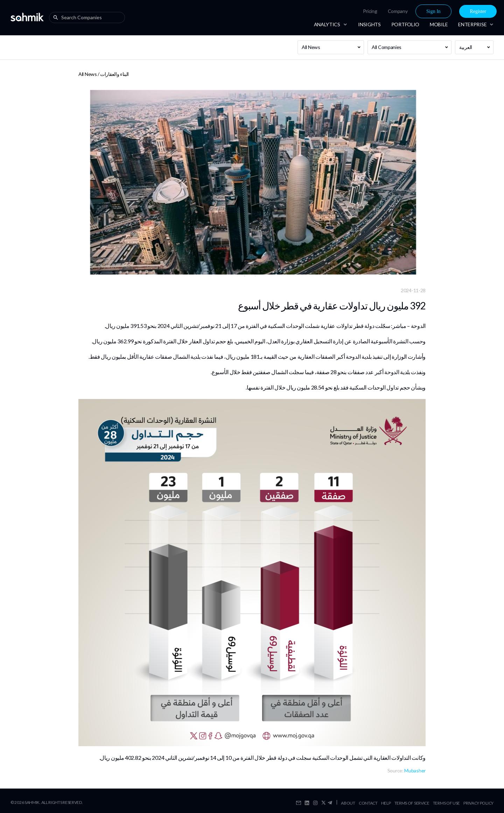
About (348, 803)
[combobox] (89, 17)
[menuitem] (370, 11)
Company (398, 11)
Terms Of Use (446, 803)
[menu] (407, 11)
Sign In (433, 11)
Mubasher (415, 770)
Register (478, 11)
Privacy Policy (478, 803)
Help (386, 803)
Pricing (370, 11)
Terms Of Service (412, 803)
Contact (368, 803)
